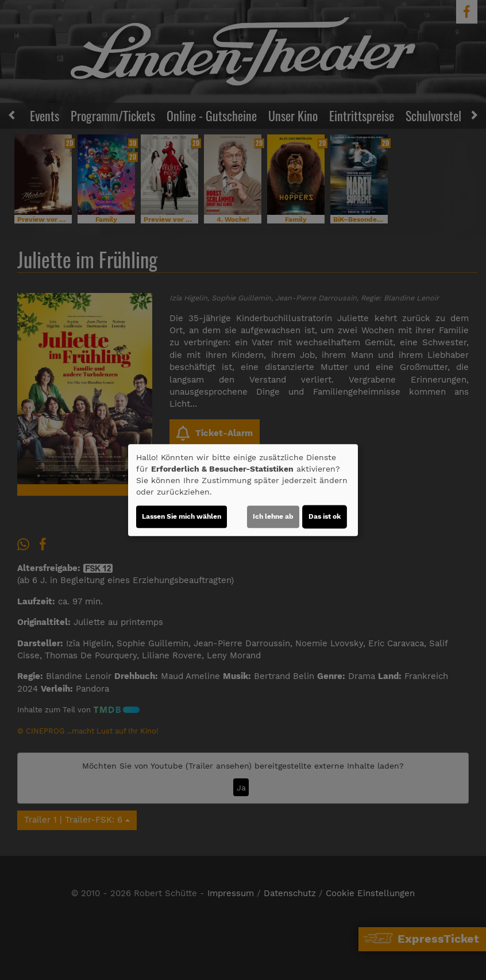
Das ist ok (325, 516)
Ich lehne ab (273, 516)
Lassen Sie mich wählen (182, 516)
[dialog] (243, 490)
